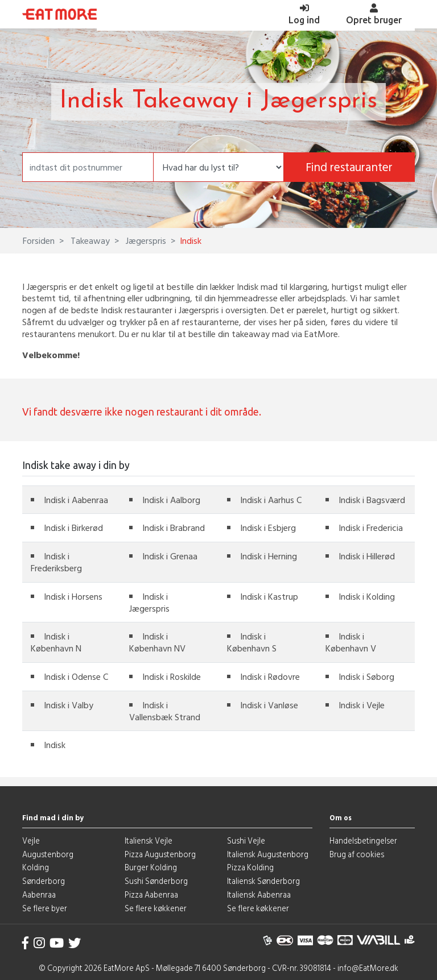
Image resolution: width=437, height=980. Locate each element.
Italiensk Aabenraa (259, 894)
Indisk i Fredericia (371, 528)
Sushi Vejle (246, 840)
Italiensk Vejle (149, 840)
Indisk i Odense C (76, 676)
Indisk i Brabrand (174, 528)
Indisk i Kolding (367, 596)
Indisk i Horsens (73, 596)
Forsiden (39, 240)
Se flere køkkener (156, 908)
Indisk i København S (252, 642)
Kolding (36, 867)
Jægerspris (145, 240)
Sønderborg (44, 881)
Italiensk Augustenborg (268, 854)
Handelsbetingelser (363, 840)
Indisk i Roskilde (172, 676)
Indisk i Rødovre (270, 676)
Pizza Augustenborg (160, 854)
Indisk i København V (351, 642)
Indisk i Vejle (362, 705)
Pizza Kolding (250, 867)
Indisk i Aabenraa (76, 500)
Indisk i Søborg (366, 676)
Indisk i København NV (157, 642)
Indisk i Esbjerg (268, 528)
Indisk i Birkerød (73, 528)
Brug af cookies (357, 854)
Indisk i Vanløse (269, 705)
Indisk (55, 745)
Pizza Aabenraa (151, 894)
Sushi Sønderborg (156, 881)
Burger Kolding (151, 867)
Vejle (31, 840)
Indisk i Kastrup (269, 596)
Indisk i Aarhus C (271, 500)
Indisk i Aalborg (171, 500)
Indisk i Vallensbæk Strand (165, 711)
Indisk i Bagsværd (372, 500)
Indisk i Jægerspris (149, 602)
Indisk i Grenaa (170, 556)
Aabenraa (39, 894)
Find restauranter (349, 167)
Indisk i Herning (269, 556)
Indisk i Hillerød (367, 556)
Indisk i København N (56, 642)
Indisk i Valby (69, 705)
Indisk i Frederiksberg (56, 562)
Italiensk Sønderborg (263, 881)
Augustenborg (48, 854)
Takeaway (89, 240)
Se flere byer (45, 908)
